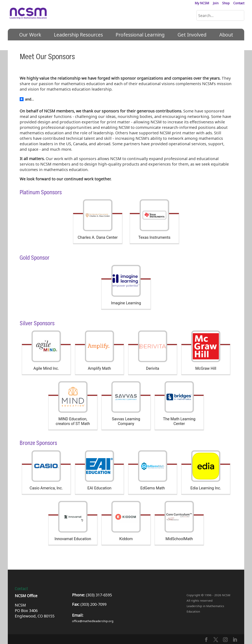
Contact (239, 3)
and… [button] (27, 99)
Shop (226, 3)
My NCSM (202, 3)
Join (216, 3)
